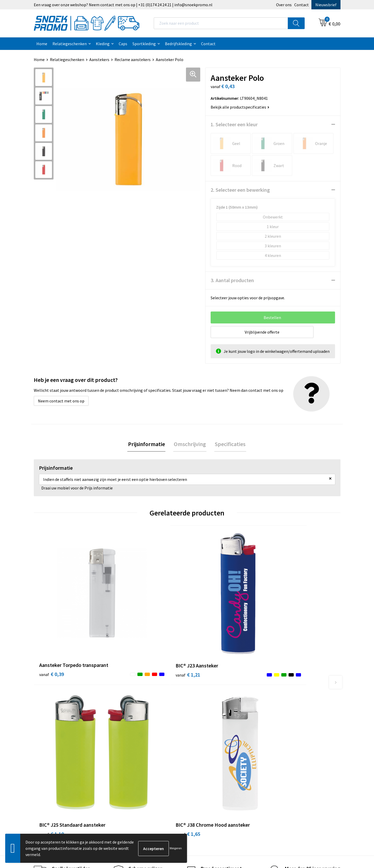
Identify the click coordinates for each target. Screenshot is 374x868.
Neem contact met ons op (61, 401)
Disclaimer (203, 725)
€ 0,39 (52, 622)
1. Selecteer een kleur (234, 124)
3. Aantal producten (232, 280)
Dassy (274, 701)
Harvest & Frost (283, 717)
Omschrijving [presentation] (190, 444)
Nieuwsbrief (326, 5)
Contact (302, 5)
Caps (123, 44)
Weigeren (176, 848)
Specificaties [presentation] (229, 444)
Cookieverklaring (209, 710)
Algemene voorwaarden (215, 701)
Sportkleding (144, 44)
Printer (276, 710)
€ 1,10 (205, 622)
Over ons (284, 5)
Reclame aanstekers (133, 59)
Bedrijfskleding (178, 44)
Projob (275, 725)
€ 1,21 (128, 615)
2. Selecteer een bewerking (240, 190)
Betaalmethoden (133, 733)
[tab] (148, 444)
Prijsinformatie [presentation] (148, 444)
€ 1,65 (281, 622)
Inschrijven (319, 820)
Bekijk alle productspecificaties (240, 107)
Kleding (103, 44)
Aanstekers (99, 59)
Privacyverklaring (209, 717)
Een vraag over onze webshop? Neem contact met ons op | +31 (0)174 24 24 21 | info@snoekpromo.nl (123, 5)
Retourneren (129, 741)
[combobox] (221, 23)
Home (42, 44)
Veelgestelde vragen (135, 725)
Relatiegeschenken (70, 44)
